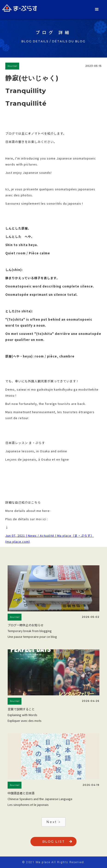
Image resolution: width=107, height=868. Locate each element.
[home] (20, 8)
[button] (97, 9)
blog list (53, 842)
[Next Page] (53, 822)
